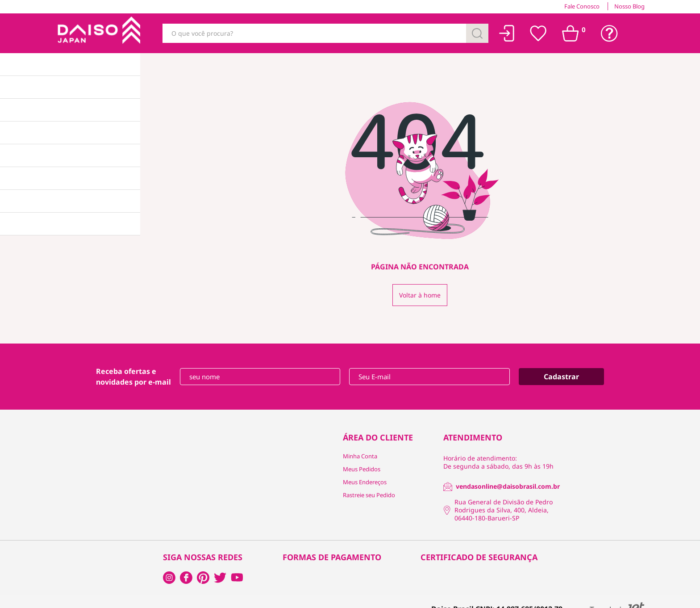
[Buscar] (477, 33)
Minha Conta (360, 456)
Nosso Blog (629, 6)
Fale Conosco (582, 6)
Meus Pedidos (362, 469)
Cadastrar (561, 377)
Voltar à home (420, 295)
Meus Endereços (365, 482)
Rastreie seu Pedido (369, 495)
